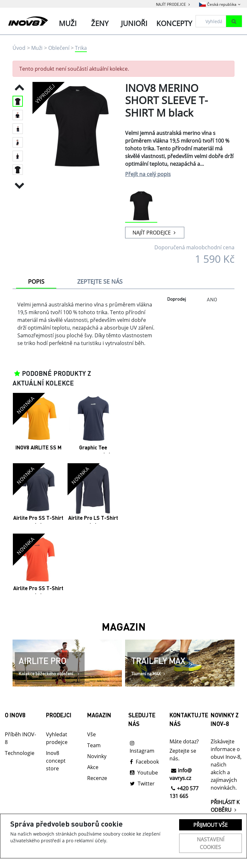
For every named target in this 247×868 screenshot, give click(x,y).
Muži (37, 48)
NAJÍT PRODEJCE (155, 233)
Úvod (19, 48)
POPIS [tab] (36, 281)
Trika (81, 48)
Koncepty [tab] (174, 23)
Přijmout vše (210, 825)
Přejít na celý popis (148, 174)
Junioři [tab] (134, 23)
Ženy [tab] (100, 23)
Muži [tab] (68, 23)
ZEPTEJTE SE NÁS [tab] (100, 281)
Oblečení (59, 48)
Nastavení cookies (210, 843)
